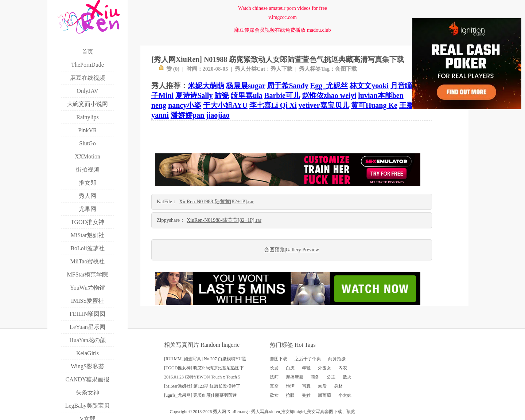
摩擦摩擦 (295, 377)
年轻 (306, 368)
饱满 (290, 386)
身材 (338, 386)
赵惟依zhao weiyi (329, 95)
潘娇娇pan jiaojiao (200, 115)
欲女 (274, 395)
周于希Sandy (287, 86)
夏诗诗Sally (194, 95)
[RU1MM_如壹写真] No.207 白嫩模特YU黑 (205, 359)
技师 (274, 377)
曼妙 (306, 395)
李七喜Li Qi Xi (273, 105)
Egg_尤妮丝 (329, 86)
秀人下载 (281, 69)
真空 (274, 386)
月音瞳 (401, 86)
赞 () (169, 69)
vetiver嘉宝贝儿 (324, 105)
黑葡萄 (324, 395)
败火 (347, 377)
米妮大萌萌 (206, 86)
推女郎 (288, 412)
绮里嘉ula (247, 95)
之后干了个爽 (308, 359)
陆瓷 (222, 95)
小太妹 (345, 395)
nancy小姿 (185, 105)
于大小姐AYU (225, 105)
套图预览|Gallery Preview (292, 250)
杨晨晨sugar (246, 86)
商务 (315, 377)
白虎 (290, 368)
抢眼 (290, 395)
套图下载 (346, 69)
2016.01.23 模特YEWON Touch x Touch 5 (202, 377)
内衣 (343, 368)
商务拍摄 (337, 359)
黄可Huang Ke (374, 105)
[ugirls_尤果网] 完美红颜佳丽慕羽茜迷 (201, 395)
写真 (306, 386)
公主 (331, 377)
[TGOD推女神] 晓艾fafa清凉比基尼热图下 (204, 368)
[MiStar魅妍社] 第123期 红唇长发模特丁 (202, 386)
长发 (274, 368)
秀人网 (219, 412)
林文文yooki (369, 86)
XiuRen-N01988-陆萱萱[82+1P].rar (216, 202)
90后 (322, 386)
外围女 (324, 368)
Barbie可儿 (282, 95)
